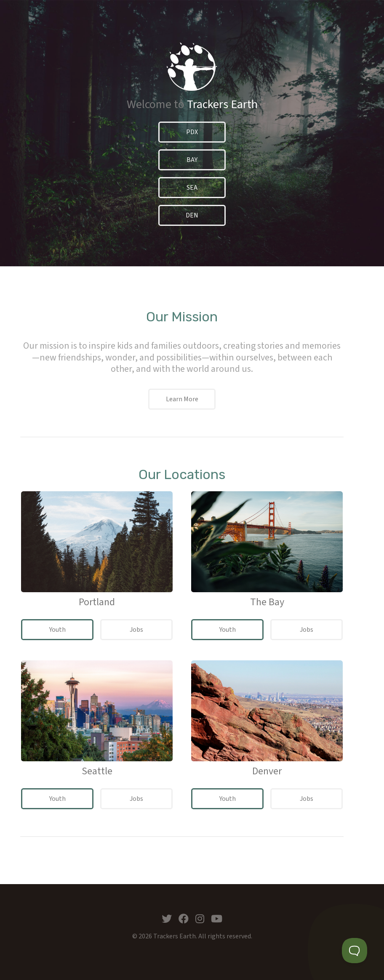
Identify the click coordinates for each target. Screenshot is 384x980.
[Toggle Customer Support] (355, 951)
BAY (192, 160)
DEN (192, 215)
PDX (192, 132)
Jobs (136, 630)
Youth (57, 630)
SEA (192, 188)
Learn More (182, 399)
